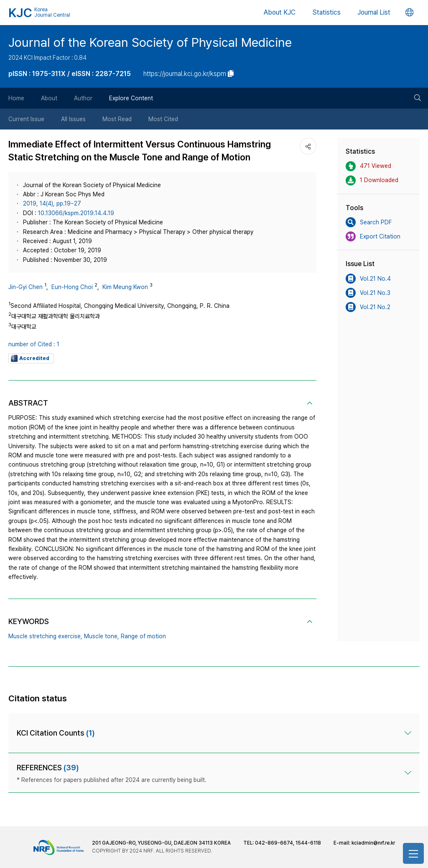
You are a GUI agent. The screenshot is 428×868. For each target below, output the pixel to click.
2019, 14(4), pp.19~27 (52, 203)
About (49, 98)
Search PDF (369, 222)
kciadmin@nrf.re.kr (373, 843)
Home (16, 98)
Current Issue (26, 119)
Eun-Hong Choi (72, 287)
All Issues (73, 119)
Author (83, 98)
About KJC (280, 12)
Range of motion (143, 636)
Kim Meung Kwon (125, 287)
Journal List (374, 12)
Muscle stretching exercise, (45, 636)
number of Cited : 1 (34, 344)
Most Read (117, 119)
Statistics (326, 12)
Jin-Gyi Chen (25, 287)
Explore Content (131, 98)
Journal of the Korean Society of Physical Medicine (150, 42)
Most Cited (163, 119)
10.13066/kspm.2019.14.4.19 (76, 213)
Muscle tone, (102, 636)
